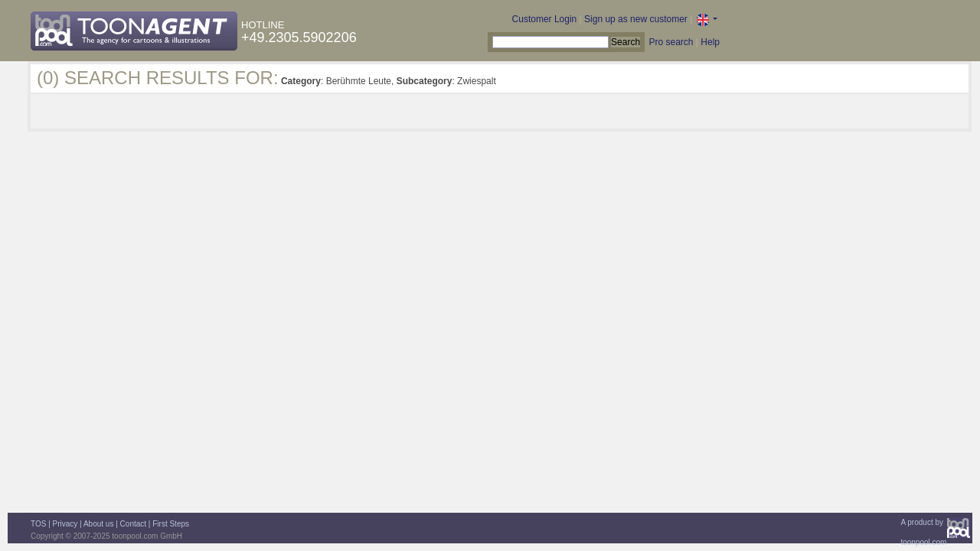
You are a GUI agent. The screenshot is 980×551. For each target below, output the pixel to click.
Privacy (65, 524)
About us (98, 524)
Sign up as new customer (636, 19)
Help (710, 42)
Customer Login (545, 19)
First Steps (171, 524)
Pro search (671, 42)
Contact (133, 524)
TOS (38, 524)
